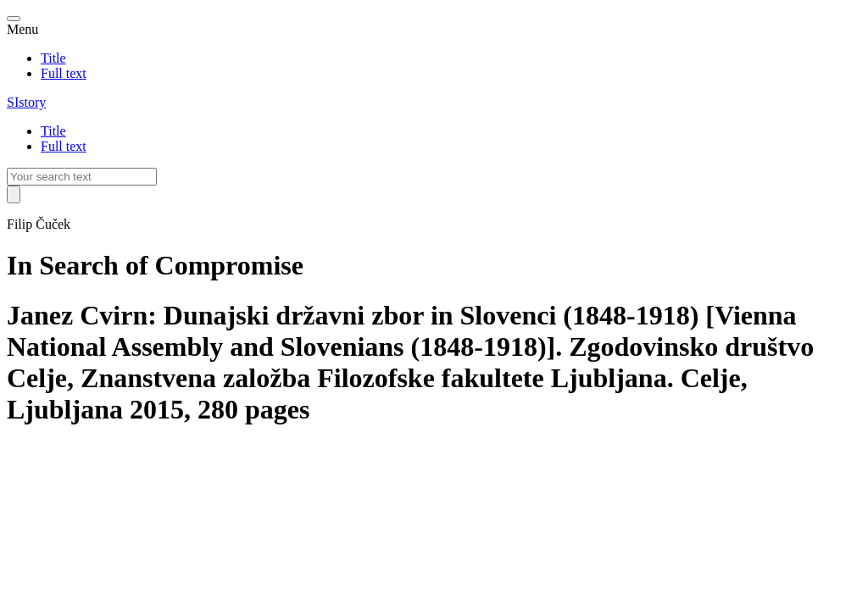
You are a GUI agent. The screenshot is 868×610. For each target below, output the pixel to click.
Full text (64, 73)
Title (53, 58)
